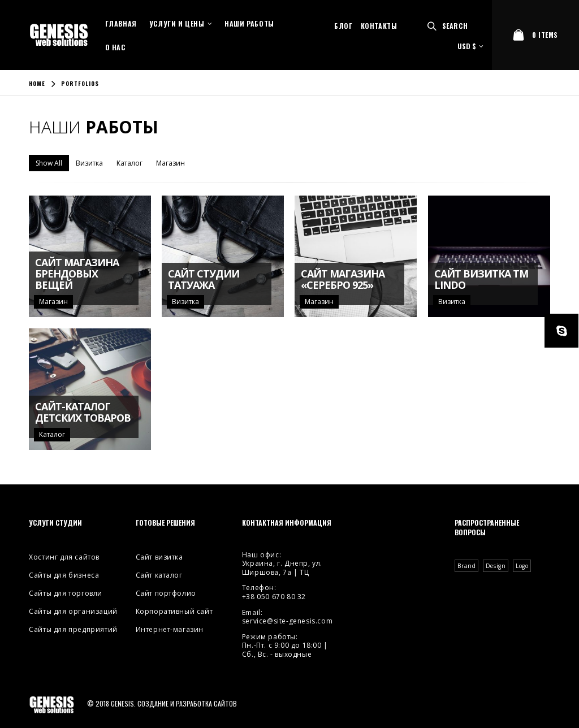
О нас (115, 47)
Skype (561, 331)
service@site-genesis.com (287, 621)
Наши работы (249, 23)
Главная (121, 23)
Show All (49, 163)
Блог (343, 26)
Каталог (129, 163)
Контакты (379, 26)
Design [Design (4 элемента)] (496, 566)
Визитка (89, 163)
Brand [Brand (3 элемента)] (466, 566)
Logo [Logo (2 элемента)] (522, 566)
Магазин (170, 163)
